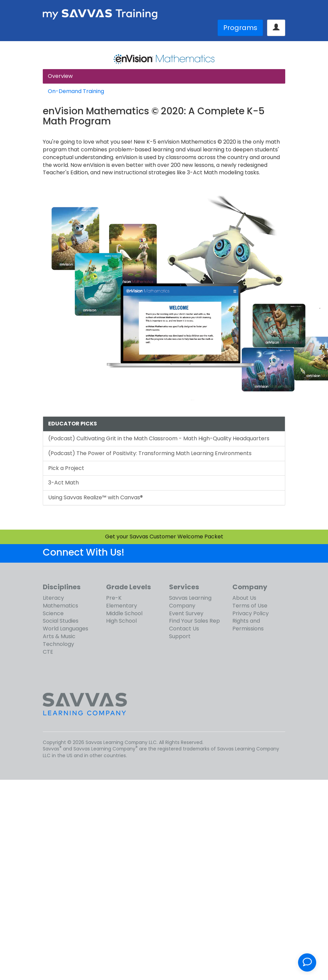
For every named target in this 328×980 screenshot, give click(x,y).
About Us (244, 598)
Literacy (53, 598)
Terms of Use (250, 606)
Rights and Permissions (248, 625)
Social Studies (61, 621)
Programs (240, 28)
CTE (48, 652)
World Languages (65, 629)
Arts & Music (59, 636)
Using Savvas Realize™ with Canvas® (95, 497)
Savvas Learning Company (190, 602)
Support (180, 636)
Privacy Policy (251, 613)
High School (121, 621)
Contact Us (184, 629)
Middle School (124, 613)
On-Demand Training (76, 91)
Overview (60, 76)
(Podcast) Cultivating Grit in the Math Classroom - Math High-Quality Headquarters (159, 438)
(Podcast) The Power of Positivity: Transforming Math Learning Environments (150, 453)
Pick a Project (66, 468)
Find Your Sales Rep (194, 621)
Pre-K (114, 598)
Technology (58, 644)
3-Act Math (63, 483)
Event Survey (186, 613)
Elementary (122, 606)
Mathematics (60, 606)
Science (53, 613)
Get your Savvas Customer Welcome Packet (164, 537)
